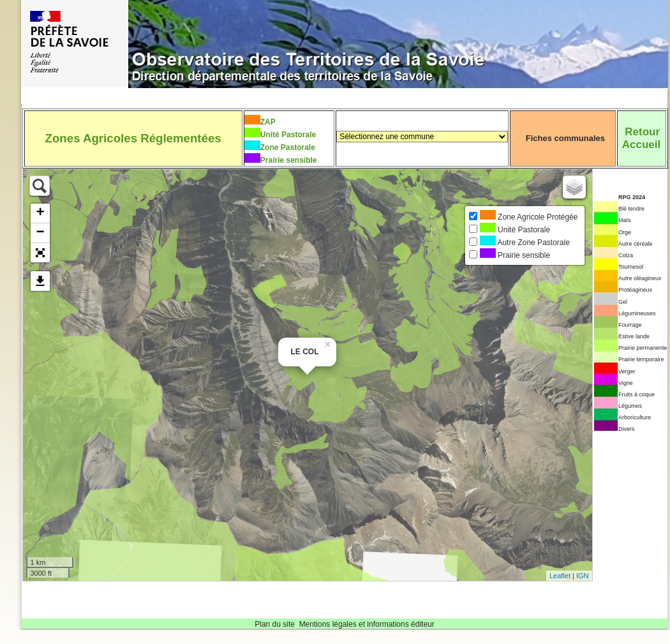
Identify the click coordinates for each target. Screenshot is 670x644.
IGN (583, 576)
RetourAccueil (641, 138)
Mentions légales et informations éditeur (367, 624)
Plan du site (275, 624)
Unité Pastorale (288, 135)
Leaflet (560, 576)
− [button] (40, 233)
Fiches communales (565, 138)
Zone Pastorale (288, 147)
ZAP (268, 122)
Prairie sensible (289, 160)
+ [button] (40, 213)
